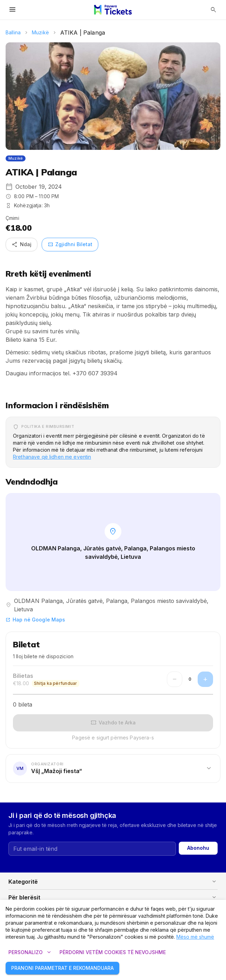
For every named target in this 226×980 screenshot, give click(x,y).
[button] (113, 768)
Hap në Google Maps (36, 620)
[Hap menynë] (13, 10)
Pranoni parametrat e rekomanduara (62, 968)
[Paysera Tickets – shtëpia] (113, 10)
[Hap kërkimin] (213, 10)
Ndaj (22, 245)
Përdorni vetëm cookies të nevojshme (113, 953)
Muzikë (40, 32)
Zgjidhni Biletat (70, 245)
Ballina (13, 32)
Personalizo (30, 953)
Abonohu (198, 848)
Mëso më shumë (195, 937)
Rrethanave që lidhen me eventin (52, 457)
